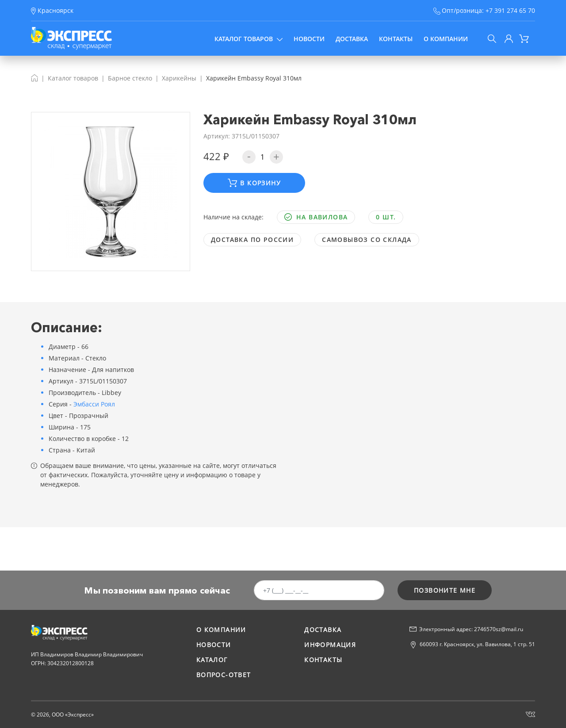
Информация (330, 645)
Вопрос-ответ (224, 675)
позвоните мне (445, 590)
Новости (309, 39)
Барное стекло (130, 78)
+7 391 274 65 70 (510, 10)
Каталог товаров (249, 39)
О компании (446, 39)
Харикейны (179, 78)
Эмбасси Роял (94, 404)
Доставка (352, 39)
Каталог (212, 660)
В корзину (254, 183)
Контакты (396, 39)
